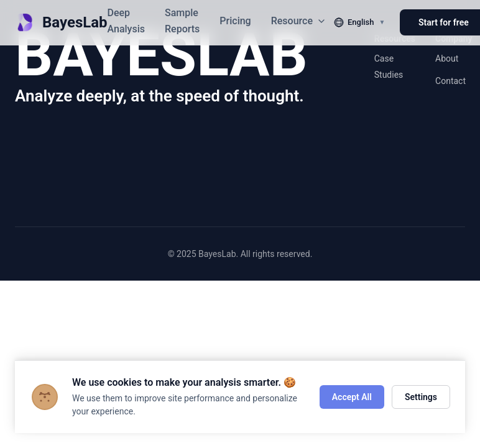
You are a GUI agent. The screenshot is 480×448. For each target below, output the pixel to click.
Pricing (235, 21)
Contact (450, 81)
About (447, 58)
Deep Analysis (126, 21)
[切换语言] (359, 22)
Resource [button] (299, 21)
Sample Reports (182, 21)
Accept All (352, 397)
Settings (421, 397)
